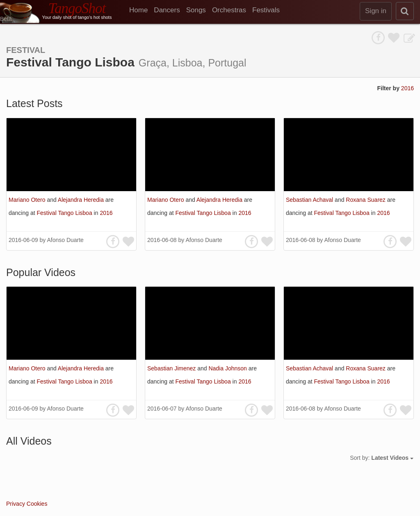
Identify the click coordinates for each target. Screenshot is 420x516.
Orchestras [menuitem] (229, 10)
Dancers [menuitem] (167, 10)
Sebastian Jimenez (172, 368)
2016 (407, 88)
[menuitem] (142, 10)
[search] (405, 11)
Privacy (16, 504)
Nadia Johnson (228, 368)
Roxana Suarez (366, 200)
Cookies (37, 504)
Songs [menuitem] (196, 10)
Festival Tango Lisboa (65, 213)
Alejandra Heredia (82, 200)
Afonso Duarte (65, 240)
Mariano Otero (28, 200)
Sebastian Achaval (310, 200)
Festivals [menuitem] (266, 10)
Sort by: (382, 458)
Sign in (376, 11)
